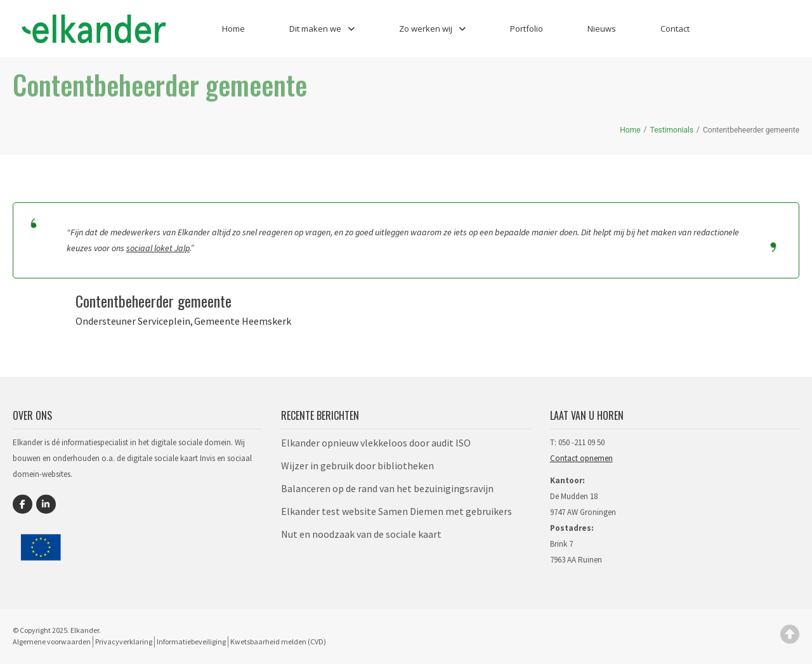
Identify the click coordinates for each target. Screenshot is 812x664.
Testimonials (672, 130)
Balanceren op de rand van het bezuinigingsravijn (387, 488)
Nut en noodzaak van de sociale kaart (361, 534)
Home (233, 29)
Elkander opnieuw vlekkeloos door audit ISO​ (376, 443)
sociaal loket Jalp (158, 248)
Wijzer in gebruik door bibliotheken (357, 465)
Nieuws (602, 29)
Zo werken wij (432, 29)
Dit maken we (322, 29)
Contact (675, 29)
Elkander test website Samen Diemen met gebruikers (396, 511)
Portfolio (527, 29)
